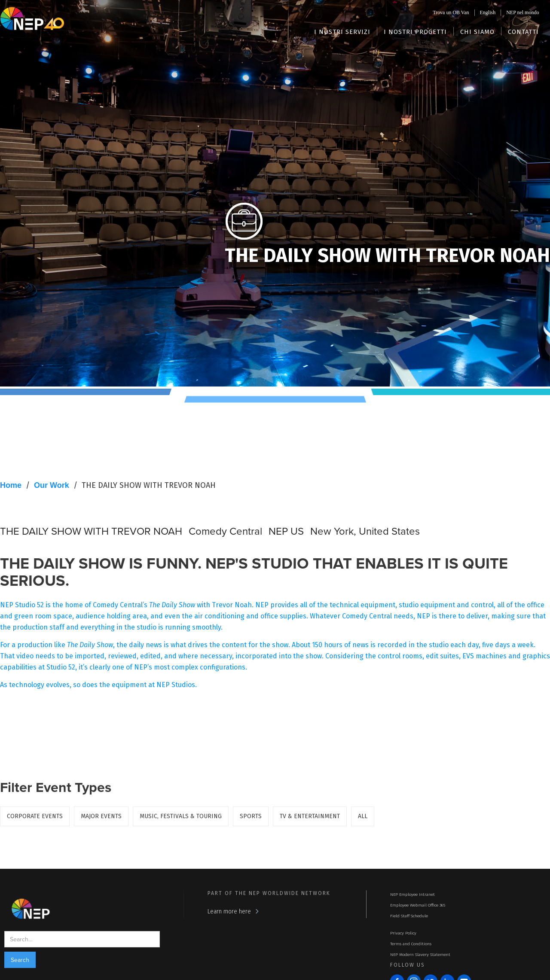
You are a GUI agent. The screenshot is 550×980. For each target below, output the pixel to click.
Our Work (52, 485)
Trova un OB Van (451, 12)
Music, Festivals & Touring (181, 819)
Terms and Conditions (411, 944)
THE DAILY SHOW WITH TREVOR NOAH (149, 485)
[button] (342, 31)
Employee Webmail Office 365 (418, 905)
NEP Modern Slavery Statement (420, 955)
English (488, 12)
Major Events (101, 819)
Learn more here (229, 912)
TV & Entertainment (310, 819)
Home (11, 485)
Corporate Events (35, 819)
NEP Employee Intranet (412, 895)
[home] (32, 18)
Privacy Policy (403, 933)
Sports (251, 819)
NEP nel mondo (522, 12)
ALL (363, 819)
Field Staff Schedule (409, 916)
